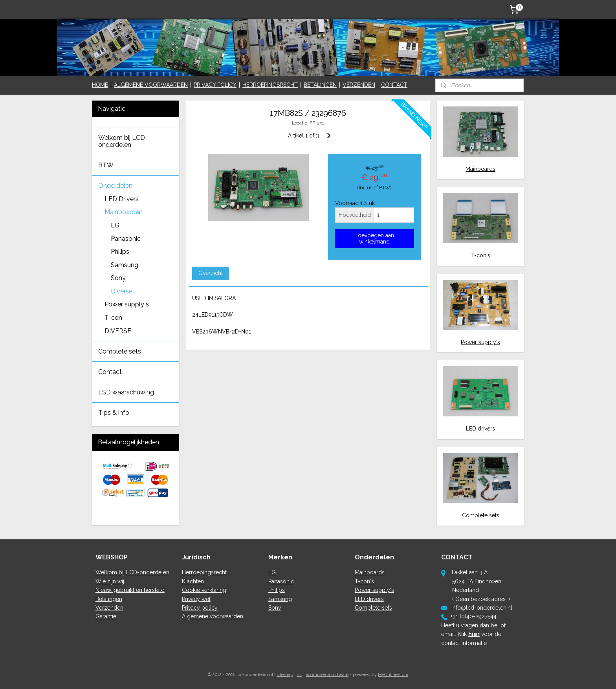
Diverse (122, 291)
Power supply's (480, 342)
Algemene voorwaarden (213, 616)
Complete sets (120, 351)
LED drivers (480, 429)
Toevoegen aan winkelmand (374, 238)
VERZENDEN (359, 85)
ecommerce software (327, 675)
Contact (110, 372)
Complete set (479, 515)
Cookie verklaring (204, 590)
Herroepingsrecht (204, 572)
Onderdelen (115, 186)
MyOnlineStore (393, 675)
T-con (113, 318)
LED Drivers (122, 199)
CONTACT (394, 85)
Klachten (193, 581)
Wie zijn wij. (110, 581)
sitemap (285, 675)
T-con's (481, 255)
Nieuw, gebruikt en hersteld (130, 590)
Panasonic (126, 239)
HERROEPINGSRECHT (270, 85)
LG (115, 225)
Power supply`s (127, 304)
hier (474, 634)
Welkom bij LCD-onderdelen (123, 141)
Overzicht (210, 273)
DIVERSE (118, 331)
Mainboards (480, 169)
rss (299, 675)
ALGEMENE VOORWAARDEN (151, 85)
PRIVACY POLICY (215, 85)
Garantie (106, 616)
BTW (106, 165)
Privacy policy (200, 608)
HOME (100, 85)
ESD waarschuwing (126, 392)
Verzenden (109, 608)
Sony (118, 278)
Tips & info (114, 413)
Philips (120, 252)
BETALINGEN (320, 85)
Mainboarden (124, 212)
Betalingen (109, 599)
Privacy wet (196, 599)
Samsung (125, 265)
